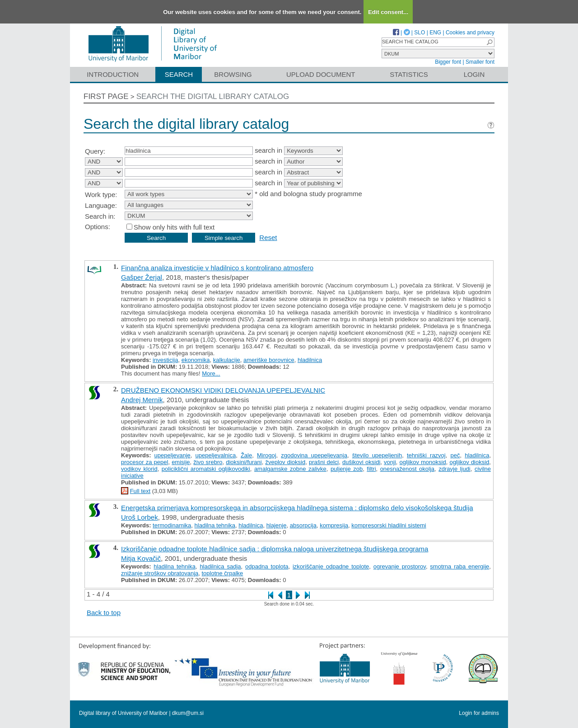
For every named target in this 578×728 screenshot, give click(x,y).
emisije (181, 462)
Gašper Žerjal (142, 277)
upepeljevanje (172, 455)
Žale (246, 455)
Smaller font (480, 62)
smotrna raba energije (459, 566)
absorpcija (303, 525)
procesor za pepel (144, 462)
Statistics (409, 74)
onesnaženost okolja (407, 469)
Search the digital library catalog (213, 96)
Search (179, 74)
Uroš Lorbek (140, 517)
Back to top (104, 613)
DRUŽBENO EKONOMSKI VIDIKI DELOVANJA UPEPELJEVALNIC (223, 390)
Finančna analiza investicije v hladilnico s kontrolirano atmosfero (217, 268)
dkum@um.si (188, 713)
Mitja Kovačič (141, 558)
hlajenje (277, 525)
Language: (101, 205)
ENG (435, 33)
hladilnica (310, 360)
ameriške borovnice (269, 360)
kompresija (334, 525)
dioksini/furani (244, 462)
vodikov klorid (139, 469)
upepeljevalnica (216, 455)
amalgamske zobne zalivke (290, 469)
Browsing (233, 74)
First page (106, 96)
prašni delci (324, 462)
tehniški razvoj (426, 455)
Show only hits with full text (174, 227)
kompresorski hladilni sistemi (389, 525)
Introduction (113, 74)
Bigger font (448, 62)
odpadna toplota (267, 566)
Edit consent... (388, 12)
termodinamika (172, 525)
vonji (390, 462)
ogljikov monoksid (423, 462)
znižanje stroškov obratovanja (160, 573)
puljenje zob (347, 469)
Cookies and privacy (470, 33)
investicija (165, 360)
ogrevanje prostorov (400, 566)
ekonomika (196, 360)
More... (211, 373)
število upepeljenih (377, 455)
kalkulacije (227, 360)
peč (455, 455)
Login (474, 74)
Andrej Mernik (142, 400)
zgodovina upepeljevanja (314, 455)
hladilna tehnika (215, 525)
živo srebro (208, 462)
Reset (268, 237)
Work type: (101, 195)
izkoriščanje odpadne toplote (331, 566)
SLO (420, 33)
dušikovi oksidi (361, 462)
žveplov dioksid (285, 462)
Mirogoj (267, 455)
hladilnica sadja (220, 566)
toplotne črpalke (223, 573)
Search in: (100, 216)
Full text (140, 491)
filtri (371, 469)
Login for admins (479, 713)
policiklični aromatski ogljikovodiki (206, 469)
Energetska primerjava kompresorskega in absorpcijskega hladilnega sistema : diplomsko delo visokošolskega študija (297, 508)
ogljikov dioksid (469, 462)
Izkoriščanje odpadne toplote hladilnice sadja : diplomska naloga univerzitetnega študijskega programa (275, 549)
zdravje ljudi (454, 469)
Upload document (321, 74)
